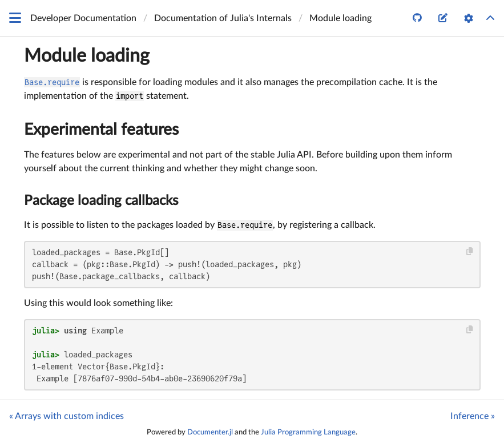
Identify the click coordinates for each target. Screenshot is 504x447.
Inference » (473, 416)
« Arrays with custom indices (66, 416)
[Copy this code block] (469, 251)
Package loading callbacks (101, 201)
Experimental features (101, 130)
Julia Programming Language (308, 432)
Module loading (87, 56)
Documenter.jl (210, 432)
